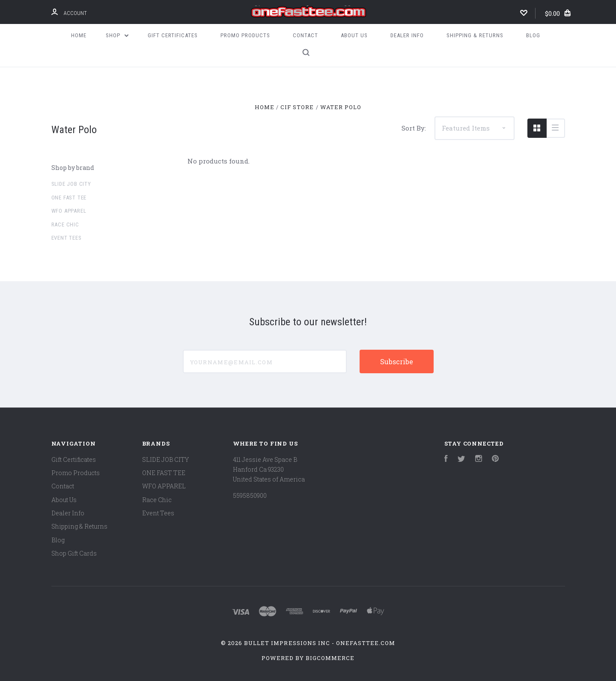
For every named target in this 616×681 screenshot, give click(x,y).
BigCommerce (330, 658)
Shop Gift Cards (74, 553)
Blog (533, 35)
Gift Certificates (173, 35)
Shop (117, 35)
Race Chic (65, 225)
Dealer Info (407, 35)
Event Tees (67, 238)
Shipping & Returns (475, 35)
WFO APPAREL (69, 211)
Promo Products (245, 35)
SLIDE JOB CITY (71, 184)
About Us (354, 35)
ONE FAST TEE (69, 198)
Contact (305, 35)
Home (79, 35)
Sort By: (414, 128)
